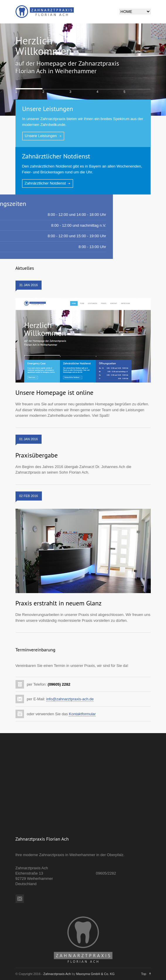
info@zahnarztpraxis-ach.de (70, 699)
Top (144, 974)
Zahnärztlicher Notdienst (53, 156)
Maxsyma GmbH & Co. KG (95, 974)
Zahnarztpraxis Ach (57, 974)
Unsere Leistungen (48, 109)
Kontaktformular (82, 714)
